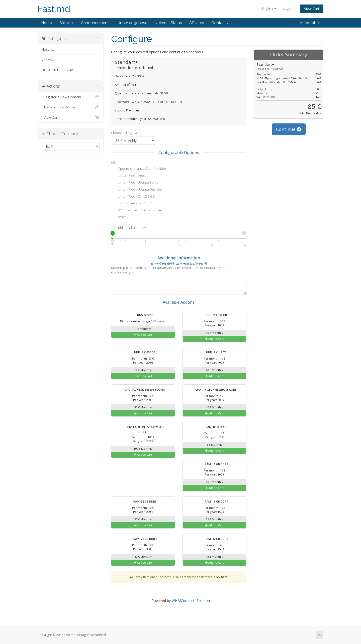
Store (66, 23)
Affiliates (197, 23)
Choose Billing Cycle (126, 133)
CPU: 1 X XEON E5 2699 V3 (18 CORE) (142, 429)
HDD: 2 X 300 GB (213, 315)
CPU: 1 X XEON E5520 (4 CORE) (142, 390)
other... (120, 217)
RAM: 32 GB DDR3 (142, 502)
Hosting (48, 49)
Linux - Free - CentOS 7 (131, 204)
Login (287, 8)
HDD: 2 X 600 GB (142, 353)
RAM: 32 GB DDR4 (213, 539)
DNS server (142, 315)
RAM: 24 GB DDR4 (142, 539)
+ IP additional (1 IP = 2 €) (129, 228)
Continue (289, 129)
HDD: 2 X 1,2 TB (213, 353)
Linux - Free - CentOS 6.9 (133, 197)
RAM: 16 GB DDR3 (213, 464)
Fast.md (54, 9)
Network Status (168, 23)
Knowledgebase (132, 23)
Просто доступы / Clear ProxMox (139, 169)
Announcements (96, 23)
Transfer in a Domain (71, 107)
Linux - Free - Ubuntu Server (135, 183)
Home (47, 23)
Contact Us (221, 23)
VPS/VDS (49, 60)
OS (113, 163)
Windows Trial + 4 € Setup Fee (137, 211)
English (269, 8)
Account (310, 23)
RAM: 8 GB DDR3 (213, 427)
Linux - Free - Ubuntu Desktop (137, 190)
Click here (221, 577)
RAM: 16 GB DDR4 (213, 502)
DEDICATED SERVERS (58, 70)
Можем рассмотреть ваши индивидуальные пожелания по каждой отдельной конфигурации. (172, 270)
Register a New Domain (71, 97)
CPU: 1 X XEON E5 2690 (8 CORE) (213, 390)
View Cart (312, 9)
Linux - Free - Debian (130, 176)
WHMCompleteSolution (191, 601)
